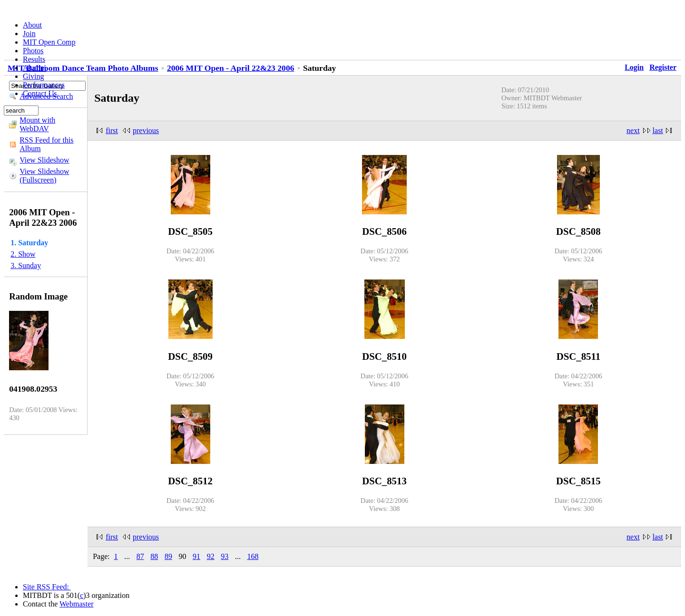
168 (253, 556)
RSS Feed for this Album (46, 144)
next (633, 130)
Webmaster (77, 604)
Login (634, 67)
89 (168, 556)
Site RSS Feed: (47, 587)
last (658, 130)
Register (663, 67)
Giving (33, 76)
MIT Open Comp (49, 42)
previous (146, 130)
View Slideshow (44, 160)
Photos (33, 51)
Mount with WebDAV (37, 124)
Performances (44, 85)
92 (211, 556)
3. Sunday (26, 265)
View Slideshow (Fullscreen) (44, 176)
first (112, 130)
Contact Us (40, 93)
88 (154, 556)
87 (140, 556)
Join (29, 34)
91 (196, 556)
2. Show (23, 254)
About (32, 25)
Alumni (34, 68)
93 (225, 556)
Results (34, 59)
